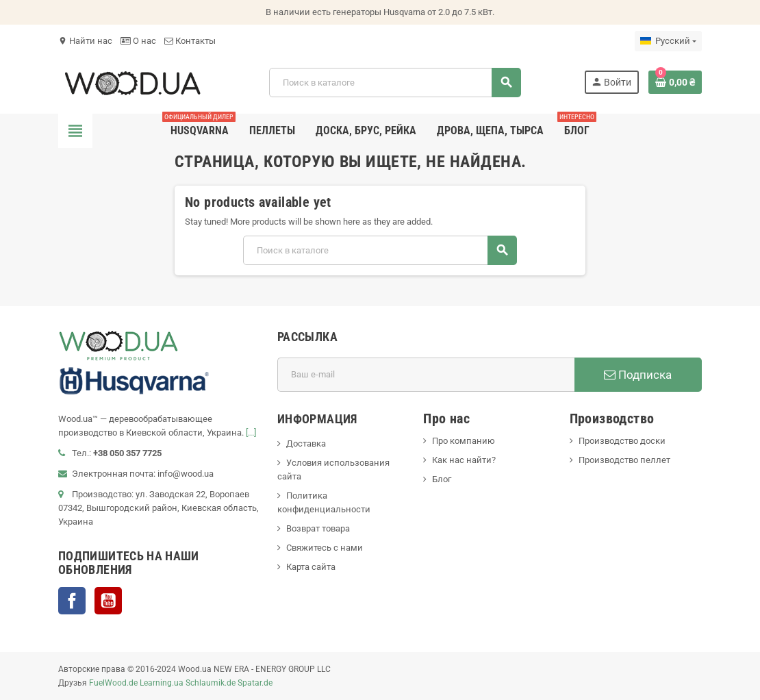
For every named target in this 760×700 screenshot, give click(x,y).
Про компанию (464, 441)
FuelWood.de (113, 683)
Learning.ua (162, 683)
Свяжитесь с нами (325, 548)
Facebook (72, 601)
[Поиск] (394, 83)
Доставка (306, 443)
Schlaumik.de (211, 683)
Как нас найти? (464, 460)
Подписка (638, 375)
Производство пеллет (624, 460)
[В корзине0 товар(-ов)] (675, 82)
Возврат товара (318, 528)
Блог (442, 479)
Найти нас (85, 41)
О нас (138, 41)
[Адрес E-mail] (426, 375)
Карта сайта (311, 567)
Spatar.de (255, 683)
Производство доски (622, 441)
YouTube (108, 601)
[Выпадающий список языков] (668, 41)
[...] (251, 433)
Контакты (190, 41)
